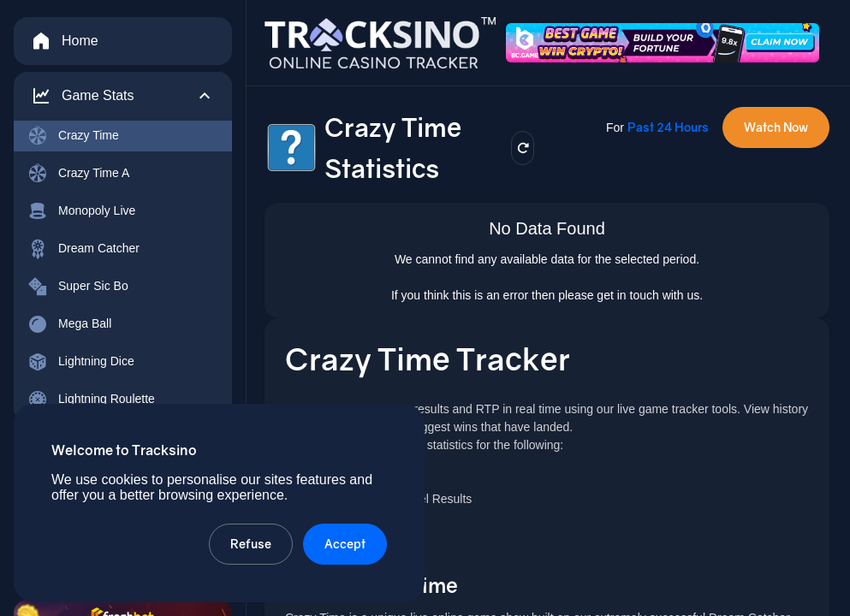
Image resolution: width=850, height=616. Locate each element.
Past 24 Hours (668, 127)
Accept (345, 544)
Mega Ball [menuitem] (69, 324)
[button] (123, 96)
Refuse (251, 544)
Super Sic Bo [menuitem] (78, 287)
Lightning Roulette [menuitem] (91, 400)
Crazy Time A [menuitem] (78, 174)
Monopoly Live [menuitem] (81, 211)
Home (65, 41)
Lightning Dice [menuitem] (81, 362)
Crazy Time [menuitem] (73, 136)
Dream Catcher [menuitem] (83, 249)
